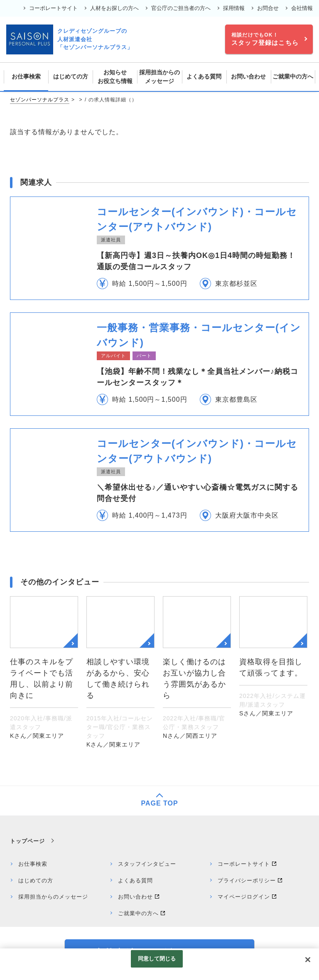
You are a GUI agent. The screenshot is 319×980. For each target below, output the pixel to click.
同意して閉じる (157, 959)
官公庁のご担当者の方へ (181, 8)
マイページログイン (244, 897)
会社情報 (302, 8)
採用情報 (234, 8)
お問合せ (268, 8)
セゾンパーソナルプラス (40, 100)
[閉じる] (308, 960)
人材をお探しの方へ (114, 8)
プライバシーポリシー (247, 881)
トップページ (27, 841)
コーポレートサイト (53, 8)
